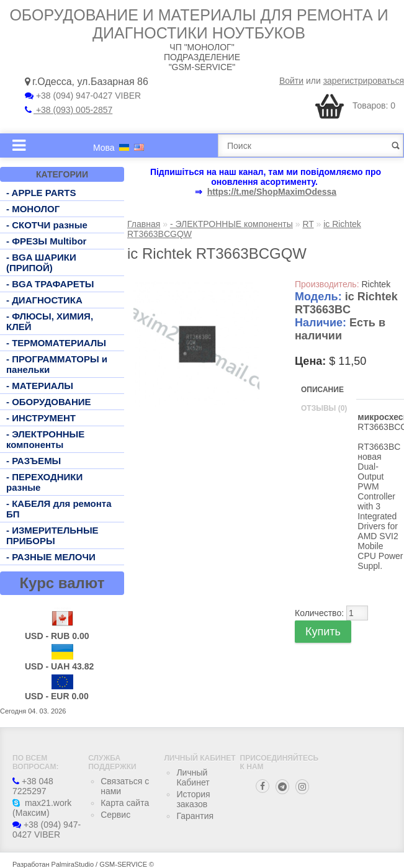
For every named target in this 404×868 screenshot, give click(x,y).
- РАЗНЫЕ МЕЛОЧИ (51, 557)
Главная (144, 224)
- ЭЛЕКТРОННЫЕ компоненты (45, 439)
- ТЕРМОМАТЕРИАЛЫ (56, 343)
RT (308, 224)
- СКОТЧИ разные (47, 225)
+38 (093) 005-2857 (69, 110)
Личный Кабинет (193, 777)
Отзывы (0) (324, 408)
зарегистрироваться (364, 81)
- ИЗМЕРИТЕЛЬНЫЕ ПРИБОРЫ (52, 535)
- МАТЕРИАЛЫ (40, 386)
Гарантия (195, 816)
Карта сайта (125, 803)
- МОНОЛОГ (33, 209)
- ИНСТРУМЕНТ (41, 418)
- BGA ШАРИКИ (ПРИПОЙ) (41, 262)
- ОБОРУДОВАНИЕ (49, 402)
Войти (291, 81)
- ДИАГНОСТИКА (44, 300)
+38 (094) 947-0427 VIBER (83, 96)
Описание (322, 390)
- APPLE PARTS (41, 193)
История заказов (193, 799)
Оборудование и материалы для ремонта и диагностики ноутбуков (199, 24)
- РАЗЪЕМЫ (34, 461)
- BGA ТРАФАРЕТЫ (50, 284)
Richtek (376, 284)
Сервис (115, 815)
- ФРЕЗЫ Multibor (46, 241)
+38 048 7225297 (33, 786)
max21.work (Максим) (42, 808)
